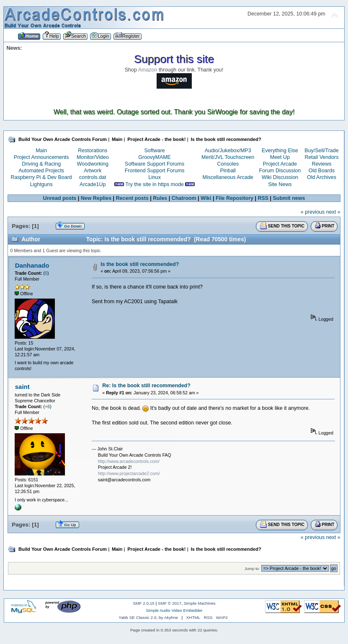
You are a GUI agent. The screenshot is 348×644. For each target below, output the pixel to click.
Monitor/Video (93, 157)
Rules (160, 198)
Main (41, 151)
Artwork (93, 171)
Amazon (148, 70)
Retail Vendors (321, 157)
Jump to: (252, 569)
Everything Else (280, 151)
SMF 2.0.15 (144, 603)
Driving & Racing (41, 164)
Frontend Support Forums (155, 171)
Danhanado (32, 265)
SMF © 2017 (170, 603)
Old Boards (322, 171)
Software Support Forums (155, 164)
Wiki (206, 198)
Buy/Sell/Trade (321, 151)
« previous (313, 212)
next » (333, 212)
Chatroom (184, 198)
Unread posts (60, 198)
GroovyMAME (155, 157)
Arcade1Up (93, 184)
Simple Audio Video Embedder (174, 610)
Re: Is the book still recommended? (146, 386)
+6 (47, 406)
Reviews (321, 164)
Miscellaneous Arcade (228, 177)
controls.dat (93, 177)
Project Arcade (280, 164)
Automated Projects (41, 171)
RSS (263, 198)
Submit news (289, 198)
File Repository (235, 198)
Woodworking (93, 164)
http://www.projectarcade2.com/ (129, 473)
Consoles (228, 164)
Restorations (93, 151)
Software (155, 151)
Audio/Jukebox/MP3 (228, 151)
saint (22, 387)
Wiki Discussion (280, 177)
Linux (155, 177)
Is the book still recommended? (140, 264)
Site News (280, 184)
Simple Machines (200, 603)
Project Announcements (41, 157)
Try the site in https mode (155, 184)
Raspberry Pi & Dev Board (41, 177)
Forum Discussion (280, 171)
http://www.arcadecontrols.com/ (129, 461)
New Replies (96, 198)
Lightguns (41, 184)
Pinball (228, 171)
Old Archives (322, 177)
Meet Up (280, 157)
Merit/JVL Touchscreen (228, 157)
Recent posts (132, 198)
